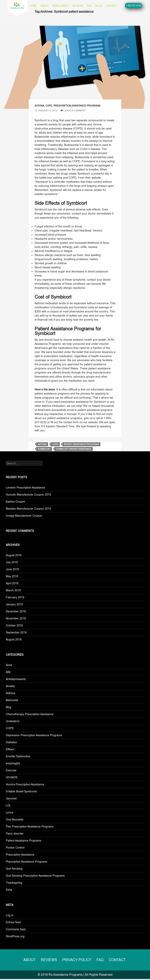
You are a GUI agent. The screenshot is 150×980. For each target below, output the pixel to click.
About (44, 6)
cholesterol (13, 721)
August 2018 (14, 639)
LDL (8, 805)
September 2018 (16, 632)
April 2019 (12, 583)
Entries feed (13, 922)
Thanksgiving (14, 883)
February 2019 (15, 597)
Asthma (39, 106)
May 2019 (12, 576)
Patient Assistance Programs (24, 841)
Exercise (11, 770)
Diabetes (11, 742)
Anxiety (10, 686)
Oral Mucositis (15, 819)
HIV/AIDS (12, 777)
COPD (49, 106)
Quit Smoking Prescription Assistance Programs (35, 876)
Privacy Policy (78, 960)
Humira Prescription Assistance (25, 784)
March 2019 (13, 590)
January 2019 (14, 604)
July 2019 (12, 562)
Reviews (78, 6)
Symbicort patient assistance (74, 449)
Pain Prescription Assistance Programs (30, 827)
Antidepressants (16, 679)
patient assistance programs (81, 444)
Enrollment (60, 6)
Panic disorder (15, 834)
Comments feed (16, 929)
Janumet (11, 798)
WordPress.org (15, 936)
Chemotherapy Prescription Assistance (30, 714)
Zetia (9, 890)
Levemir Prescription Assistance (25, 488)
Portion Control (15, 848)
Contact (111, 6)
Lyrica (9, 812)
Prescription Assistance (20, 855)
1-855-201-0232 (133, 5)
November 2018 (16, 618)
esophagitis (13, 763)
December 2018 (16, 611)
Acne (9, 665)
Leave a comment (75, 111)
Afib (8, 672)
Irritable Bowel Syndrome (21, 791)
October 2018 (14, 625)
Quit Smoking (14, 869)
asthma (42, 444)
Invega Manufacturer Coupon (24, 516)
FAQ (89, 6)
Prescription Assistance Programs (77, 106)
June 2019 (12, 569)
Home (33, 6)
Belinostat (12, 700)
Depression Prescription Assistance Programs (34, 735)
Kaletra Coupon (16, 502)
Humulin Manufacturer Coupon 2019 (28, 495)
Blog (99, 6)
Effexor (10, 749)
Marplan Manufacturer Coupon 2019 (28, 509)
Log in (10, 915)
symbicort (44, 449)
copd (55, 444)
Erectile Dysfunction (18, 756)
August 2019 (14, 555)
